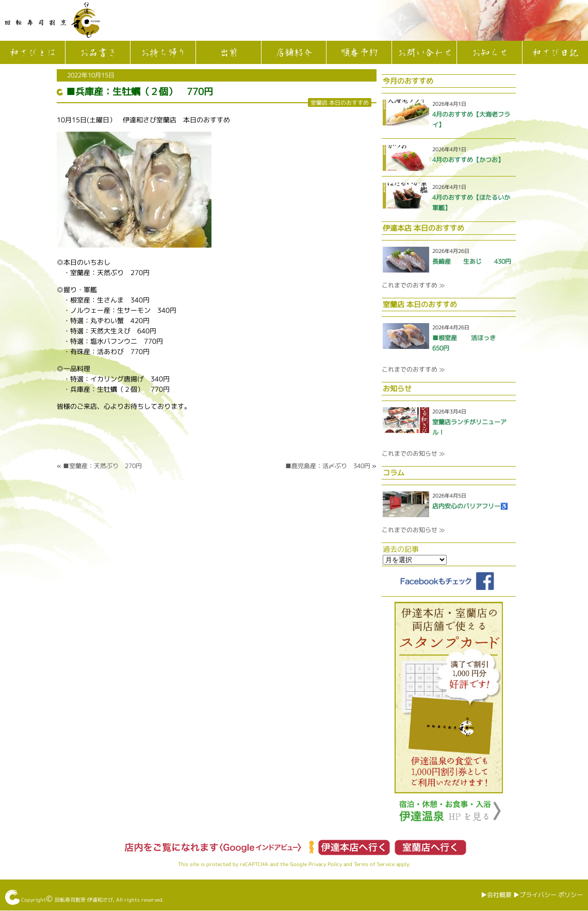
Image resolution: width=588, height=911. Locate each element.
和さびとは (32, 53)
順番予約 (359, 53)
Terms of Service (374, 864)
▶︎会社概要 (496, 895)
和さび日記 (555, 53)
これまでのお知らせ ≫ (413, 453)
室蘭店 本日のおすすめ (340, 102)
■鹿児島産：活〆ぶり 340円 (328, 466)
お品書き (97, 53)
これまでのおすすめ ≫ (413, 285)
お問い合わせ (424, 53)
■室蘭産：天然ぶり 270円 (102, 466)
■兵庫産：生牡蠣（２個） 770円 (140, 92)
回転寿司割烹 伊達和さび (84, 900)
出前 (228, 53)
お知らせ (489, 53)
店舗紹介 (293, 53)
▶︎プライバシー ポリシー (548, 895)
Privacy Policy (325, 864)
